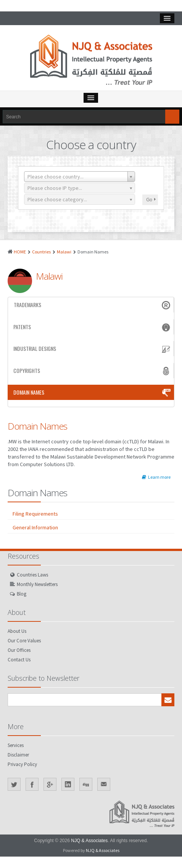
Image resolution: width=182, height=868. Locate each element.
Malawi (64, 252)
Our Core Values (24, 641)
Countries (41, 252)
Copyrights (93, 371)
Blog (22, 594)
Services (16, 745)
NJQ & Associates (89, 841)
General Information (35, 527)
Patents (93, 327)
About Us (17, 631)
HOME (20, 252)
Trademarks (93, 305)
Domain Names (93, 392)
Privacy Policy (22, 764)
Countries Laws (32, 575)
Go (151, 200)
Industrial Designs (93, 349)
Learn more (156, 477)
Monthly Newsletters (37, 584)
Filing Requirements (35, 514)
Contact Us (19, 660)
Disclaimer (18, 755)
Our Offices (19, 650)
